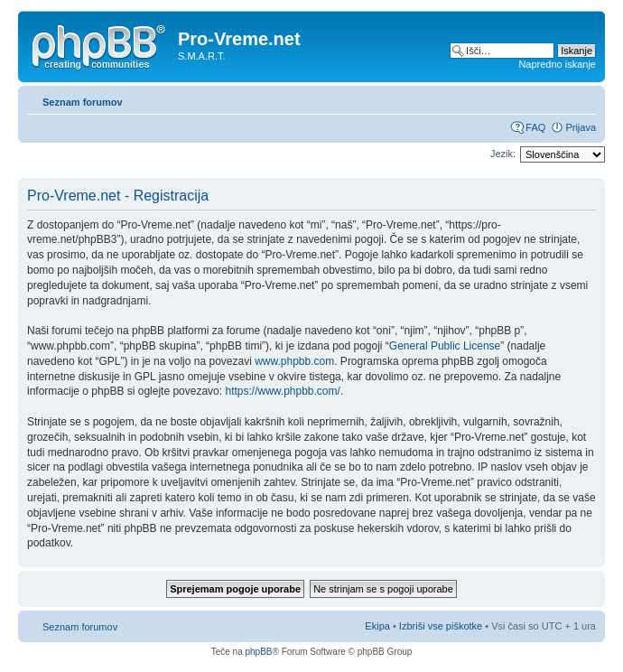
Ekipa (377, 626)
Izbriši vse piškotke (442, 626)
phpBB (258, 652)
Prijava (581, 127)
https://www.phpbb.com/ (282, 391)
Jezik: (503, 154)
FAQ (535, 127)
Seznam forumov (83, 102)
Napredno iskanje (557, 64)
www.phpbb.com (294, 361)
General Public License (445, 346)
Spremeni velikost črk (583, 98)
